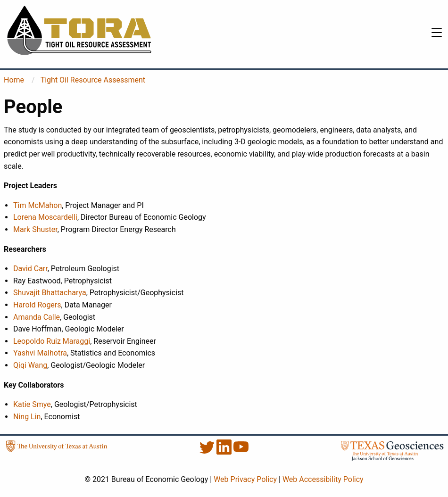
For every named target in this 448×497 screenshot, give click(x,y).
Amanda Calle (37, 317)
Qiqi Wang (30, 365)
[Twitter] (208, 452)
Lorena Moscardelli (45, 217)
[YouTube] (241, 452)
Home (14, 80)
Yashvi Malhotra (40, 353)
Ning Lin (27, 417)
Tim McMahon (37, 205)
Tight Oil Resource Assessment (93, 80)
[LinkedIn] (225, 452)
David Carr (30, 269)
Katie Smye (32, 404)
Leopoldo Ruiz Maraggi (52, 341)
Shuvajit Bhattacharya (50, 293)
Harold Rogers (37, 305)
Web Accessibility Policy (323, 479)
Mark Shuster (35, 229)
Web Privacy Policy (245, 479)
